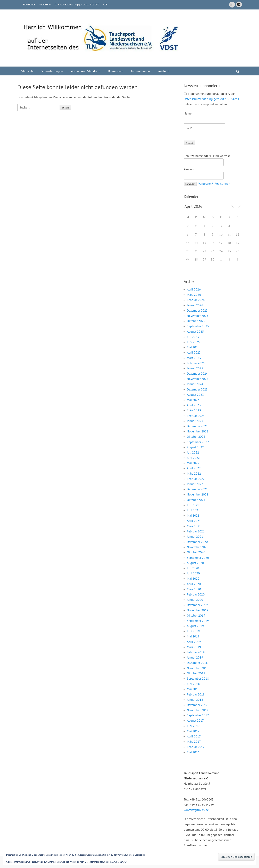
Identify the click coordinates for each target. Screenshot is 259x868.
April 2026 (194, 289)
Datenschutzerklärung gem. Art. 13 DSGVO (77, 5)
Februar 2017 (196, 747)
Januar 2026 (195, 305)
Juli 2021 (193, 505)
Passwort (190, 169)
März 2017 (194, 742)
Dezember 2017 (197, 705)
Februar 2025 (196, 363)
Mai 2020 (193, 578)
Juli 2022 (193, 452)
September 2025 (198, 326)
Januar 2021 (195, 537)
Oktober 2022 (196, 437)
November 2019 (198, 610)
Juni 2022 (193, 458)
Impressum (45, 5)
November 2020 (198, 547)
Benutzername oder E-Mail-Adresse (207, 156)
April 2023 (194, 405)
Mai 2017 (193, 731)
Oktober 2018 (196, 673)
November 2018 (198, 668)
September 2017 (198, 715)
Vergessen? (206, 184)
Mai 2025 (193, 347)
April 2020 (194, 584)
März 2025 (194, 358)
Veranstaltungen (52, 71)
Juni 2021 (193, 510)
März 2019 (194, 647)
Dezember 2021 (197, 489)
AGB (105, 5)
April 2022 (194, 468)
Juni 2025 (193, 342)
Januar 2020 (195, 600)
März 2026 (194, 295)
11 (229, 235)
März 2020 (194, 589)
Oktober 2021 (196, 500)
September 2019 (198, 621)
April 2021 (194, 521)
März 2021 (194, 526)
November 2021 (198, 494)
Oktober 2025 (196, 321)
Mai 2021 (193, 515)
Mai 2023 (193, 400)
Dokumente (116, 71)
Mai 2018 (193, 689)
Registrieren (222, 184)
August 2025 (195, 331)
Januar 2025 (195, 368)
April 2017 (194, 736)
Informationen (140, 71)
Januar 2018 (195, 700)
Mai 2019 (193, 636)
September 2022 (198, 442)
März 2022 (194, 473)
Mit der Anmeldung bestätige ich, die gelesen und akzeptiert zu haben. (211, 99)
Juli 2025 (193, 337)
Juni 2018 (193, 684)
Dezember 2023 (197, 389)
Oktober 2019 (196, 615)
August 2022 (195, 447)
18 (229, 243)
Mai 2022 (193, 463)
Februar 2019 (196, 652)
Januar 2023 (195, 421)
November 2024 (198, 379)
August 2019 (195, 626)
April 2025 (194, 352)
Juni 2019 (193, 631)
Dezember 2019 (197, 605)
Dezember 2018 (197, 663)
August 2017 (195, 720)
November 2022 (198, 431)
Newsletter (29, 5)
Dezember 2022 (197, 426)
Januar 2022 (195, 484)
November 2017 (198, 710)
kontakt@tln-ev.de (196, 810)
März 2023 (194, 410)
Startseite (27, 71)
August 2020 (195, 563)
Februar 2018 (196, 694)
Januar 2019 (195, 657)
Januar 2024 (195, 384)
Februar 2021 (196, 531)
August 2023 (195, 395)
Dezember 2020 (197, 542)
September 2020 (198, 558)
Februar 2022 (196, 479)
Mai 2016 (193, 752)
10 (221, 235)
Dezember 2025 (197, 310)
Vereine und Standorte (85, 71)
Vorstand (163, 71)
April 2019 (194, 642)
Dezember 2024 (197, 373)
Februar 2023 (196, 416)
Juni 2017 (193, 726)
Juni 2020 (193, 573)
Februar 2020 (196, 594)
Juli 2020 (193, 568)
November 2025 (198, 316)
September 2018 (198, 678)
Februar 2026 (196, 300)
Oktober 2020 (196, 552)
